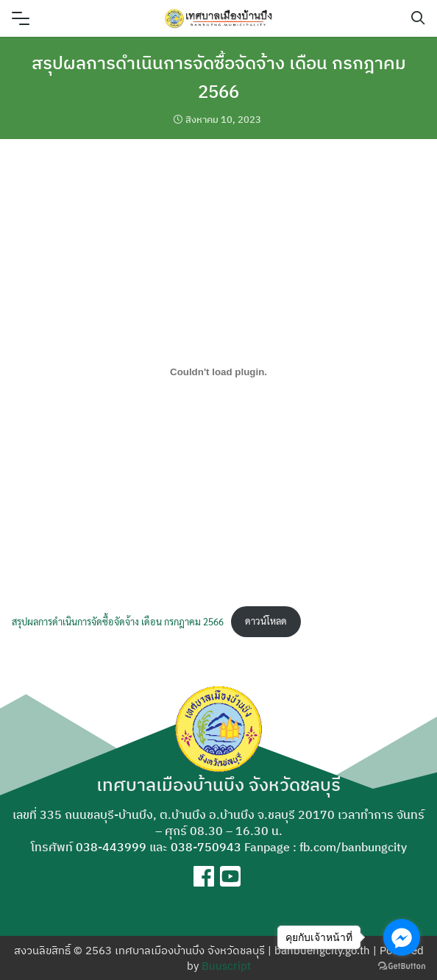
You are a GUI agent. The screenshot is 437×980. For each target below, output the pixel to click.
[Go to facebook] (402, 937)
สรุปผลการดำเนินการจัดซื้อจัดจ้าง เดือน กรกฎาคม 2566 (118, 621)
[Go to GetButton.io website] (402, 965)
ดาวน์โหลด (266, 621)
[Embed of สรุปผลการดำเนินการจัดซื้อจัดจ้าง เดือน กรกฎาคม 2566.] (218, 372)
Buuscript (226, 966)
